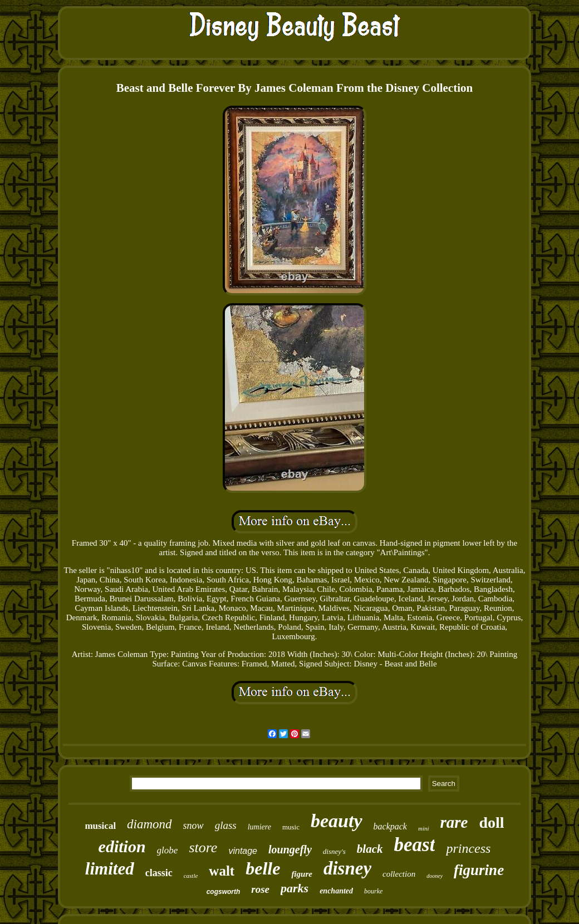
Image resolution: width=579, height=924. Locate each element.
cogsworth (224, 892)
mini (424, 828)
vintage (243, 851)
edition (122, 846)
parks (295, 888)
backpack (390, 826)
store (203, 848)
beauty (337, 821)
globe (168, 850)
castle (191, 876)
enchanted (336, 891)
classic (159, 873)
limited (110, 869)
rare (454, 822)
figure (302, 874)
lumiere (259, 827)
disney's (334, 851)
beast (415, 845)
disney (347, 868)
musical (100, 826)
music (291, 827)
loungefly (290, 849)
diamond (149, 824)
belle (263, 868)
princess (468, 848)
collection (399, 874)
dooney (435, 876)
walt (222, 871)
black (370, 849)
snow (193, 826)
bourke (373, 891)
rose (260, 889)
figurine (479, 870)
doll (491, 822)
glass (226, 825)
